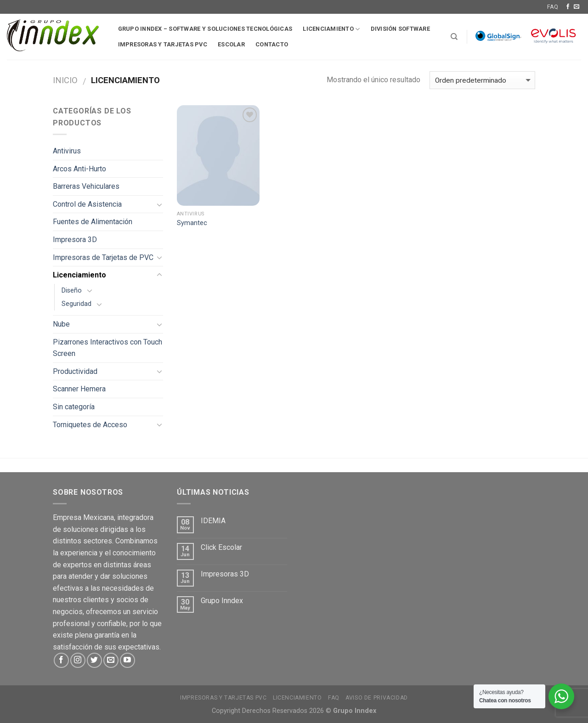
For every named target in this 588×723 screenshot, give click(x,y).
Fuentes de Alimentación (93, 222)
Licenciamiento (331, 29)
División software (400, 29)
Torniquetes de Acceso (90, 425)
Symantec (192, 223)
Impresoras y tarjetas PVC (223, 698)
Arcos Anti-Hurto (79, 169)
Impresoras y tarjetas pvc (163, 44)
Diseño (72, 291)
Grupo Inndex (222, 601)
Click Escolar (221, 547)
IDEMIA (213, 521)
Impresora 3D (75, 240)
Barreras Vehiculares (86, 186)
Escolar (231, 44)
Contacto (272, 44)
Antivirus (67, 151)
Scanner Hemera (79, 389)
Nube (61, 324)
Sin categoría (74, 407)
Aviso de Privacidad (377, 698)
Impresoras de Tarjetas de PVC (103, 257)
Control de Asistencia (87, 204)
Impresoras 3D (225, 574)
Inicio (65, 80)
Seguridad (76, 304)
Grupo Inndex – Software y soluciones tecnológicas (205, 29)
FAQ (553, 7)
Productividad (75, 371)
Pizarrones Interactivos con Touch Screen (107, 348)
